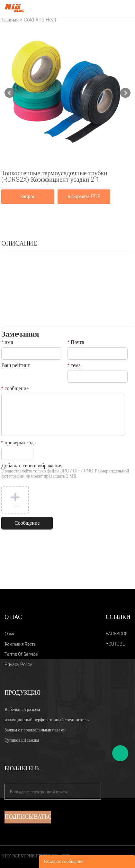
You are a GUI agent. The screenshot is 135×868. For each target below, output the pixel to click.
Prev (10, 93)
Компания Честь (20, 644)
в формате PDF (84, 196)
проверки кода (18, 443)
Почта (76, 343)
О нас (10, 634)
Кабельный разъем (22, 709)
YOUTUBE (115, 644)
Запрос (28, 196)
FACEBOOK (117, 634)
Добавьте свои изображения (65, 471)
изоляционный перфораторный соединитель (47, 720)
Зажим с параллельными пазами (35, 730)
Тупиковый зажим (22, 740)
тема (74, 366)
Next (125, 93)
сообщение (15, 389)
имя (7, 343)
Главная (10, 20)
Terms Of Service (21, 654)
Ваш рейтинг (15, 366)
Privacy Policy (18, 665)
